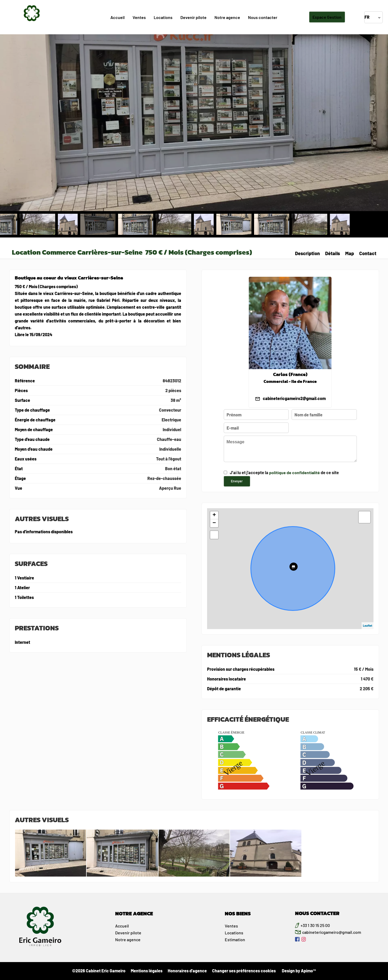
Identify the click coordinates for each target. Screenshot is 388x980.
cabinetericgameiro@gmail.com (332, 932)
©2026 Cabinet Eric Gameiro (99, 971)
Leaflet (368, 625)
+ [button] (214, 515)
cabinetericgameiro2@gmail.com (294, 398)
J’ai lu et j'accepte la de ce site (284, 472)
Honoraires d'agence (187, 971)
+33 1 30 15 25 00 (315, 925)
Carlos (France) (290, 374)
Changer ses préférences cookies (244, 971)
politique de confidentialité (294, 472)
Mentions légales (147, 971)
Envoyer (237, 481)
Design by (298, 971)
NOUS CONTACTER (317, 913)
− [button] (214, 523)
